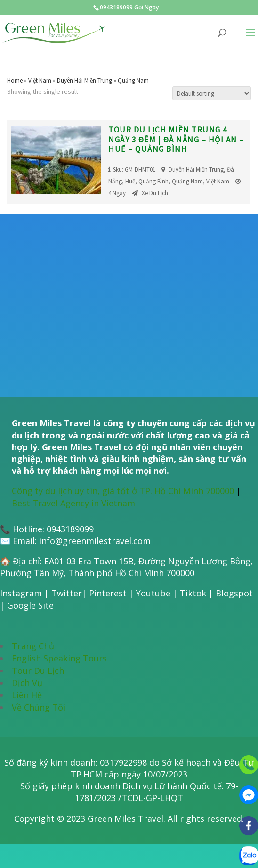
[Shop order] (212, 93)
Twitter (67, 593)
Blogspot (234, 593)
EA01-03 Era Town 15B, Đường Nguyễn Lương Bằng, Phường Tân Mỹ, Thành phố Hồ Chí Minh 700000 (126, 567)
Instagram (21, 593)
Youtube (153, 593)
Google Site (30, 605)
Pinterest (108, 593)
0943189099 (70, 529)
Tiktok (193, 593)
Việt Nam (40, 80)
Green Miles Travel (125, 818)
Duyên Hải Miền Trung (85, 80)
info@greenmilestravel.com (95, 541)
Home (15, 80)
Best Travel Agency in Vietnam (73, 503)
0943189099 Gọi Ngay (129, 7)
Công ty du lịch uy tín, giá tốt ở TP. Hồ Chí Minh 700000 (123, 491)
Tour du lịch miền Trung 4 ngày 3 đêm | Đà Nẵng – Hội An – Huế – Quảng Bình (176, 139)
